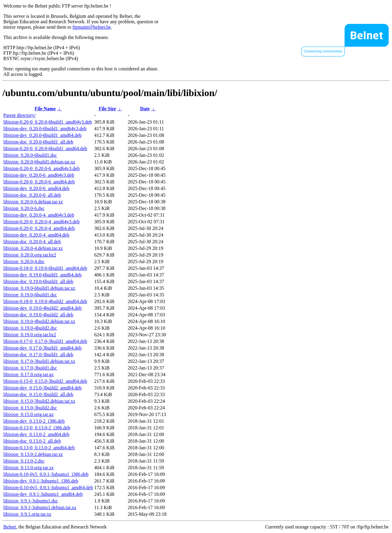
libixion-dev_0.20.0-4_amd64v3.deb (39, 215)
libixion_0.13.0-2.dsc (24, 461)
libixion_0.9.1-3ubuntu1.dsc (31, 501)
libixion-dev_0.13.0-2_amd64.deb (36, 434)
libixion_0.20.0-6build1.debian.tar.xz (39, 162)
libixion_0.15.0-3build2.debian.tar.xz (39, 401)
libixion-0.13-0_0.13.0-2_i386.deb (37, 428)
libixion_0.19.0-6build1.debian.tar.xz (39, 288)
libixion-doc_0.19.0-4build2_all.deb (38, 315)
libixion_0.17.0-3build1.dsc (30, 368)
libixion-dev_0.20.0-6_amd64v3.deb (39, 175)
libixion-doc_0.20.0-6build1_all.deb (38, 142)
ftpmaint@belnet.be (92, 27)
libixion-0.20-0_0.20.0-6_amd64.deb (39, 182)
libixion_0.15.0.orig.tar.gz (29, 414)
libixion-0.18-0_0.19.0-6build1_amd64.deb (45, 268)
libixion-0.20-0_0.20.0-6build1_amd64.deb (45, 149)
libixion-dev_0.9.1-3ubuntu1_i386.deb (41, 481)
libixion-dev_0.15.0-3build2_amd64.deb (42, 388)
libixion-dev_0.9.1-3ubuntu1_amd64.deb (43, 494)
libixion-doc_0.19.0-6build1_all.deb (38, 281)
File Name (45, 109)
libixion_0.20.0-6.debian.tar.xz (33, 202)
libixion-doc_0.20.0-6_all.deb (32, 195)
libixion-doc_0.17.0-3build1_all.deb (38, 355)
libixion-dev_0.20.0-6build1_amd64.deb (42, 135)
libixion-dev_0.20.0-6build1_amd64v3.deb (45, 129)
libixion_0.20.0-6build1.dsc (30, 155)
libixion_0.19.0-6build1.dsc (30, 295)
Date (145, 109)
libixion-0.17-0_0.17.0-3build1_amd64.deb (45, 341)
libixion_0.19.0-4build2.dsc (30, 328)
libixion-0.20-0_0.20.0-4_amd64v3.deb (41, 222)
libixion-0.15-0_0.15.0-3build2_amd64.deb (45, 381)
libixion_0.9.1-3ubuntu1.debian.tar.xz (40, 507)
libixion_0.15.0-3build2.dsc (30, 408)
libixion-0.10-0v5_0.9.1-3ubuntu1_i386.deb (46, 474)
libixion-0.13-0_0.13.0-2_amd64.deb (39, 448)
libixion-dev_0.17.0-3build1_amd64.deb (42, 348)
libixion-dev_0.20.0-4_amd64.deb (36, 235)
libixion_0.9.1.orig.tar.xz (27, 514)
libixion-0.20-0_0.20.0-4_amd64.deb (39, 228)
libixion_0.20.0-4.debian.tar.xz (33, 248)
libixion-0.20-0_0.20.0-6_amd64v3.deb (41, 168)
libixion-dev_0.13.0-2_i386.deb (34, 421)
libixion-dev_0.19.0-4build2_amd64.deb (42, 308)
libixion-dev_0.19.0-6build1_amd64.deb (42, 275)
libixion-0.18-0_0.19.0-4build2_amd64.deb (45, 301)
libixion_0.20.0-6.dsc (24, 208)
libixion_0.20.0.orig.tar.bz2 (30, 255)
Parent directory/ (19, 115)
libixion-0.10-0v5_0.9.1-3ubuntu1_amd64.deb (48, 488)
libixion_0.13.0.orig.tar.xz (29, 468)
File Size (107, 109)
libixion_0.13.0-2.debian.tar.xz (33, 454)
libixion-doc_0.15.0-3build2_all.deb (38, 394)
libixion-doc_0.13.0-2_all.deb (32, 441)
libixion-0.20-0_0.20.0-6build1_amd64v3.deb (48, 122)
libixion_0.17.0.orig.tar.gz (29, 375)
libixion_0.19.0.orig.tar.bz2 (30, 335)
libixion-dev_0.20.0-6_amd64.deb (36, 188)
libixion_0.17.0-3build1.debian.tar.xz (39, 361)
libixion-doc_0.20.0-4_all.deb (32, 242)
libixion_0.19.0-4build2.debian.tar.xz (39, 321)
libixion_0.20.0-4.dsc (24, 262)
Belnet (10, 527)
